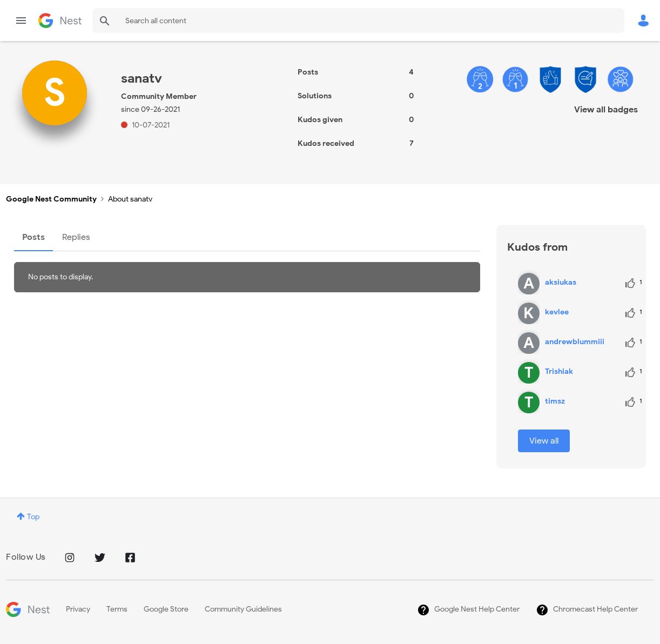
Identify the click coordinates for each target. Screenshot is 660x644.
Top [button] (33, 517)
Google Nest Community (60, 21)
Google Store (166, 609)
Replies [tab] (76, 237)
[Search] (358, 21)
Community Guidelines (243, 609)
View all (544, 441)
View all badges (606, 110)
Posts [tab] (33, 237)
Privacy (78, 609)
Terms (117, 609)
